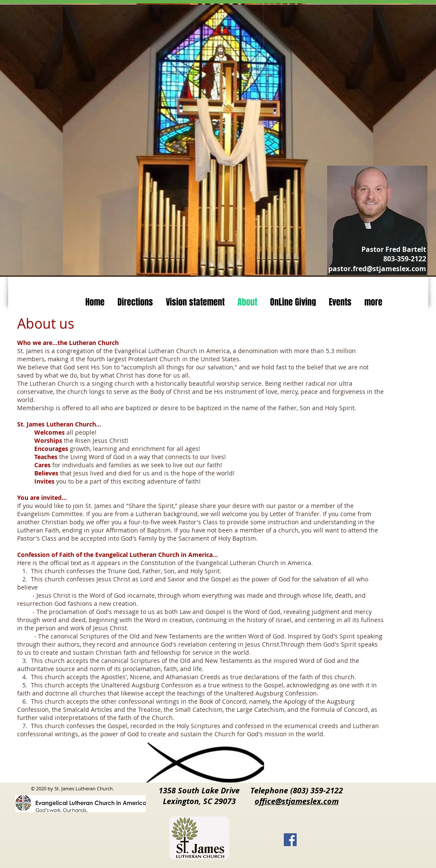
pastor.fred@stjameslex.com (377, 269)
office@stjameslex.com (297, 801)
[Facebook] (290, 840)
